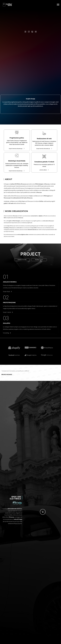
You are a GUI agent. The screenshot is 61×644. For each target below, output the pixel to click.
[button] (43, 512)
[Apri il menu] (58, 5)
